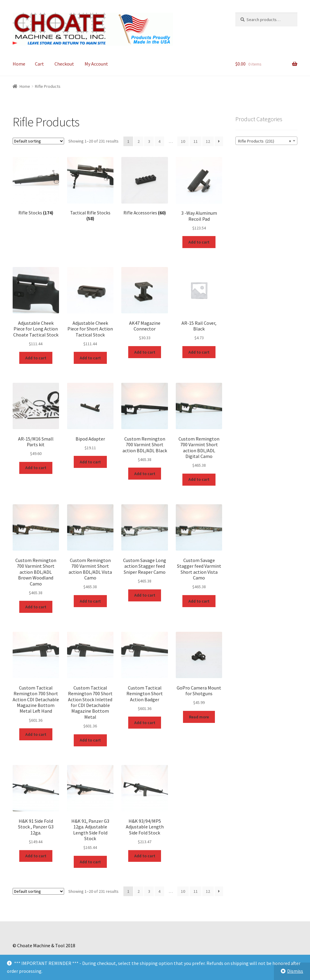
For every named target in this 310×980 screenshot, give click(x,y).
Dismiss (295, 971)
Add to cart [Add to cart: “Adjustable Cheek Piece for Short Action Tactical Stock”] (90, 358)
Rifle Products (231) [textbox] (265, 141)
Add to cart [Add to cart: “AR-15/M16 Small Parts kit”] (36, 468)
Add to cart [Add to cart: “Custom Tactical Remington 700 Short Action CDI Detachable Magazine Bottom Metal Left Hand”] (36, 734)
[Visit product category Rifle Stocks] (36, 186)
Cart (39, 64)
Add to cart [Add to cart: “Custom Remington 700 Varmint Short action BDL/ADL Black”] (145, 474)
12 (208, 141)
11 (196, 141)
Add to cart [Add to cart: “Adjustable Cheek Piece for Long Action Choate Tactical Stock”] (36, 358)
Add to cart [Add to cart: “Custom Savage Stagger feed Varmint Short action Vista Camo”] (199, 601)
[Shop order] (38, 141)
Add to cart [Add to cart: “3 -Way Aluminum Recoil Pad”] (199, 242)
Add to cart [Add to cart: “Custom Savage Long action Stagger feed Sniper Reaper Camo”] (145, 595)
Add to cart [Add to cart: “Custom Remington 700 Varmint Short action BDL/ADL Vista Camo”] (90, 601)
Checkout (64, 64)
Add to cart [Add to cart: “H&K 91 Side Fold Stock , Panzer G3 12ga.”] (36, 856)
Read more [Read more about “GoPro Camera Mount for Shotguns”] (199, 717)
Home (19, 64)
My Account (96, 64)
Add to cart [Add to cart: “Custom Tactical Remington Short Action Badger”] (145, 723)
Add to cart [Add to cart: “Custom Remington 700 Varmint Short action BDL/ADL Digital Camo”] (199, 479)
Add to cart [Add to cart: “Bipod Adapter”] (90, 462)
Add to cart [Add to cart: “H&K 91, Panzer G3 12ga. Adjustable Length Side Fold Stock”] (90, 862)
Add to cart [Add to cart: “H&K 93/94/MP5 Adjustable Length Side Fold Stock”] (145, 856)
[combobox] (266, 141)
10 (183, 141)
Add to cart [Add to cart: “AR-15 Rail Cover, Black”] (199, 352)
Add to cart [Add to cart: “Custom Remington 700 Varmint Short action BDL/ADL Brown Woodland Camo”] (36, 607)
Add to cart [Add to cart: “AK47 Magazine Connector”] (145, 352)
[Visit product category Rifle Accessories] (144, 186)
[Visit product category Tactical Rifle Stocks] (90, 189)
